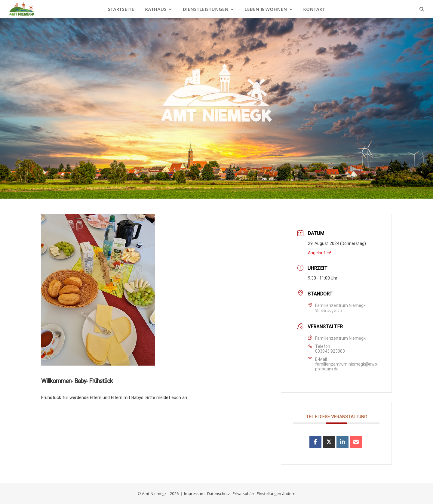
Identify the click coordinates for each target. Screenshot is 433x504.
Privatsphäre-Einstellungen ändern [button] (264, 493)
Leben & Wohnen (266, 9)
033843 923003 (330, 351)
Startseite (121, 9)
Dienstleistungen (206, 9)
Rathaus (156, 9)
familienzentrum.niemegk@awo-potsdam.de (347, 366)
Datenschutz (219, 493)
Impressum (194, 493)
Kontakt (314, 9)
